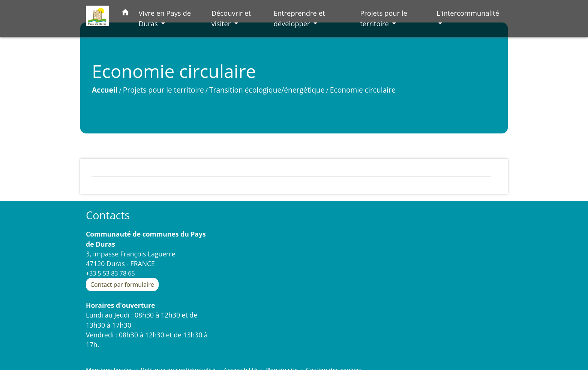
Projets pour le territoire (163, 90)
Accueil (105, 90)
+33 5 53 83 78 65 (110, 273)
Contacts (108, 215)
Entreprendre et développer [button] (299, 18)
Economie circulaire (363, 90)
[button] (125, 14)
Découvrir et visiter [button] (231, 18)
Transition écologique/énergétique (267, 90)
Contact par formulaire (122, 285)
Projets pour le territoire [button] (384, 18)
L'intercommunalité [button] (468, 13)
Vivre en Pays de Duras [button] (165, 18)
